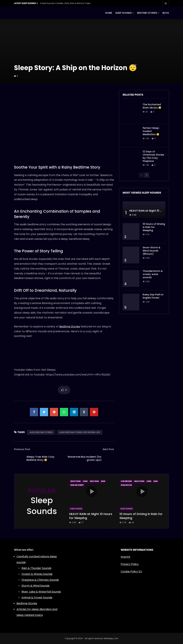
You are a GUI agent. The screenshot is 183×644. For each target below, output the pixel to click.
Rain (103, 481)
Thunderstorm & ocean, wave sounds (153, 274)
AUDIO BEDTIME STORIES (41, 432)
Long (85, 481)
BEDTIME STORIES (147, 13)
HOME (109, 13)
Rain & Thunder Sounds (36, 568)
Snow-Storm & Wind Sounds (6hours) (151, 251)
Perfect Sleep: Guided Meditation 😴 (151, 131)
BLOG (166, 13)
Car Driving (126, 481)
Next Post (108, 449)
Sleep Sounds (76, 509)
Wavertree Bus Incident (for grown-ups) (85, 458)
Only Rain (94, 481)
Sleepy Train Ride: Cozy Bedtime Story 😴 (40, 458)
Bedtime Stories (70, 327)
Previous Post (22, 449)
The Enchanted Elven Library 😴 (152, 106)
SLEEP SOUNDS (123, 13)
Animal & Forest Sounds (37, 598)
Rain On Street (77, 485)
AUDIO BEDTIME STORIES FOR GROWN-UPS (80, 432)
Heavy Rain (76, 481)
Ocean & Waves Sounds (37, 574)
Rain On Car (126, 485)
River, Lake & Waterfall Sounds (41, 592)
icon (91, 491)
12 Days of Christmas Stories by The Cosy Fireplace (153, 156)
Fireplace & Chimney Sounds (40, 580)
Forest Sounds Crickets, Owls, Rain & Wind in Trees (65, 3)
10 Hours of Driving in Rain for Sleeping (154, 227)
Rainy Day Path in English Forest (153, 296)
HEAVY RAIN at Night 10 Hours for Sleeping (91, 516)
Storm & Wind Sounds (35, 586)
